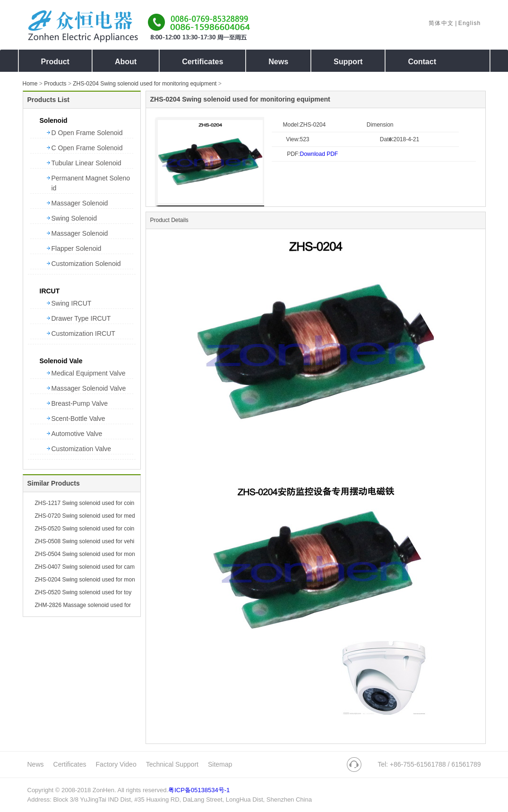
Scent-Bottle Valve (78, 419)
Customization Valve (82, 449)
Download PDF (319, 154)
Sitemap (220, 764)
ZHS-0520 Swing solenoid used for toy (83, 592)
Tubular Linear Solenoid (86, 163)
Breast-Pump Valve (80, 403)
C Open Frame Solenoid (87, 148)
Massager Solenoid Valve (89, 388)
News (36, 764)
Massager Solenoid (80, 203)
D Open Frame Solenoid (87, 133)
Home (30, 84)
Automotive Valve (77, 434)
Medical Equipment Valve (89, 373)
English (470, 23)
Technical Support (172, 764)
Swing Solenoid (74, 218)
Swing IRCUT (72, 303)
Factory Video (116, 764)
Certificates (70, 764)
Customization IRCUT (83, 333)
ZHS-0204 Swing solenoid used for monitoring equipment (145, 84)
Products (55, 84)
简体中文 (441, 23)
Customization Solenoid (86, 264)
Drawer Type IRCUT (81, 318)
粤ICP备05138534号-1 (199, 790)
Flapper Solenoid (77, 248)
